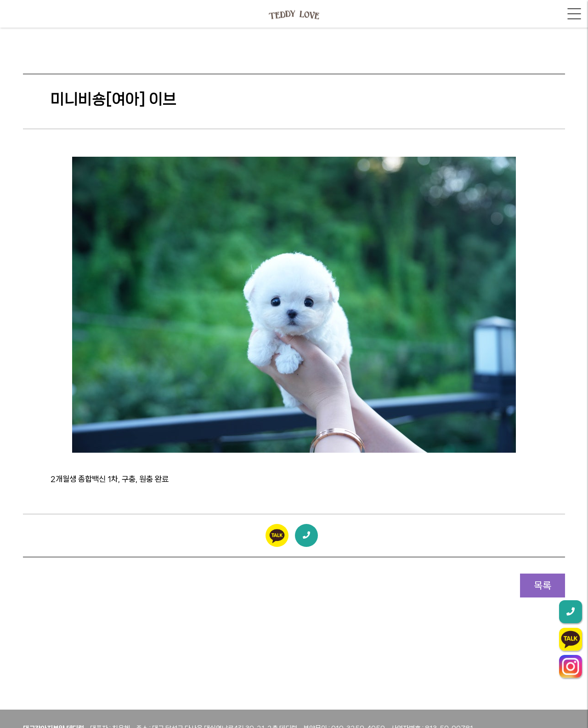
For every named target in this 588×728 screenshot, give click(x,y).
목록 (543, 586)
